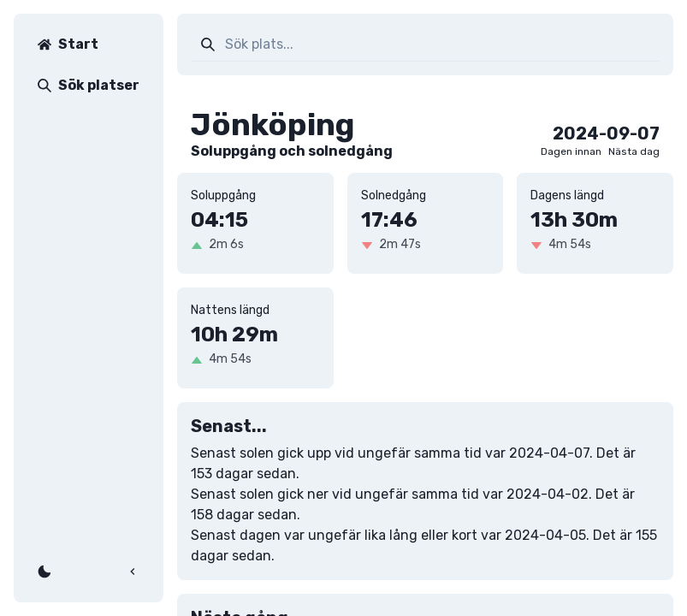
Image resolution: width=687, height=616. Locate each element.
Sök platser (89, 85)
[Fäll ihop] (133, 572)
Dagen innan (571, 151)
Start (68, 44)
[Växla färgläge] (44, 572)
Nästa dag (634, 151)
